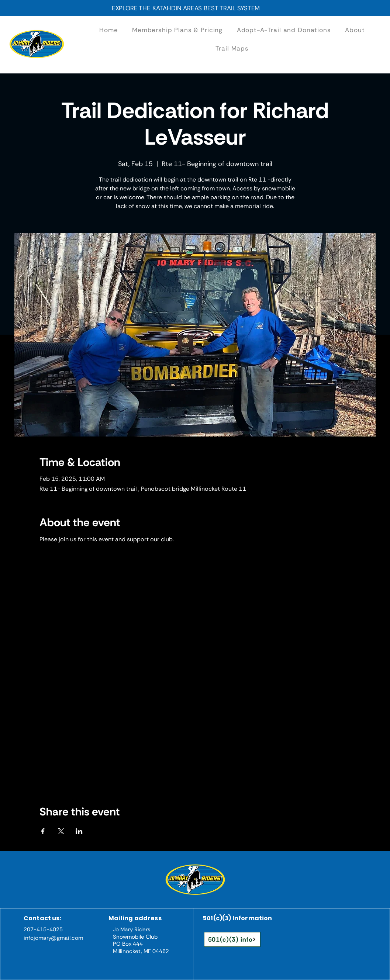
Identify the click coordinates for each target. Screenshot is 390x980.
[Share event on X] (61, 831)
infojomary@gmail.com (53, 938)
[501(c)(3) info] (232, 939)
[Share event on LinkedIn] (79, 831)
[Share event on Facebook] (43, 831)
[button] (284, 30)
